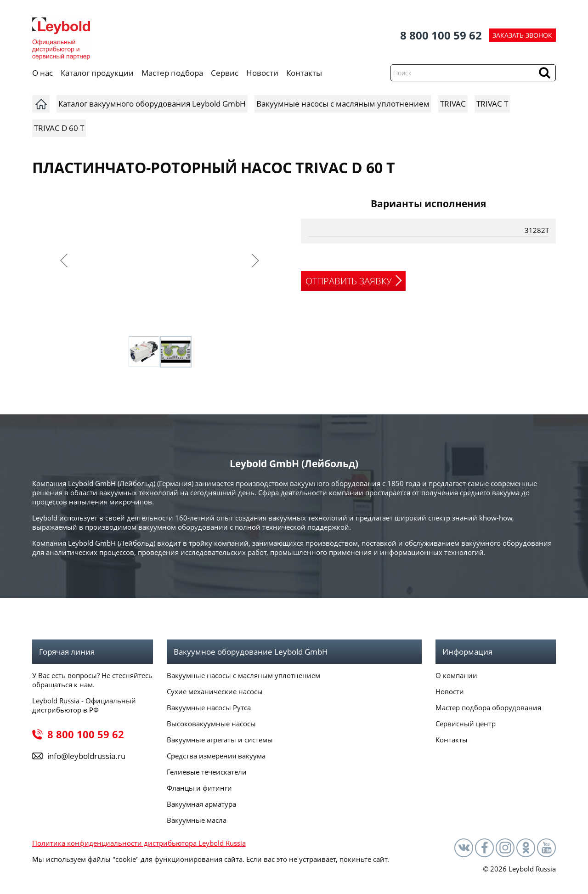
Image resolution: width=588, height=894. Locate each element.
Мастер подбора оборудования (488, 707)
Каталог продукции (97, 73)
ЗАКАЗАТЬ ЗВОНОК (522, 35)
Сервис (225, 73)
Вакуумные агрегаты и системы (220, 740)
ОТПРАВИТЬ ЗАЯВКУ (349, 281)
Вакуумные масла (197, 820)
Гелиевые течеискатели (207, 772)
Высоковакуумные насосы (211, 724)
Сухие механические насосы (215, 691)
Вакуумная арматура (201, 804)
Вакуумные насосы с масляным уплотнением (243, 675)
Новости (262, 73)
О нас (42, 73)
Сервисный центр (466, 724)
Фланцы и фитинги (199, 788)
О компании (456, 675)
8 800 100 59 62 (441, 35)
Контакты (304, 73)
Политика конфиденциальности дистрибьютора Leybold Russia (139, 843)
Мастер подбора (172, 73)
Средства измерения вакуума (216, 756)
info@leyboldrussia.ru (86, 756)
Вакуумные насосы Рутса (209, 707)
